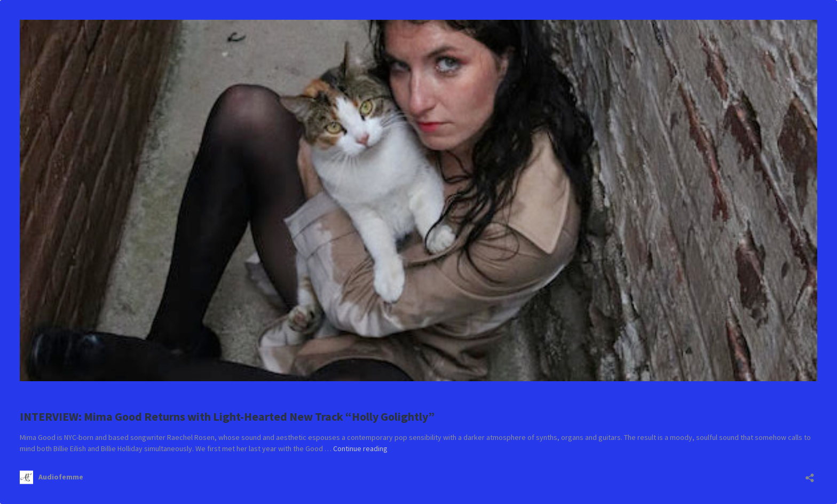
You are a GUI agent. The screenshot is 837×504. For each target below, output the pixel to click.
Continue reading (360, 448)
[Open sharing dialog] (810, 474)
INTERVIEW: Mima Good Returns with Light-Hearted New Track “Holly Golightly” (227, 416)
